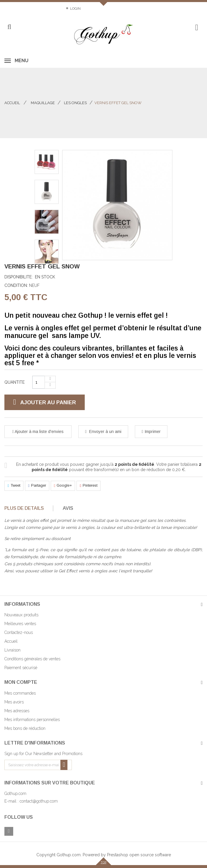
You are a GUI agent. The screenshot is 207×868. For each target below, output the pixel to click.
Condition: (16, 285)
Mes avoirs (14, 702)
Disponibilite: (18, 277)
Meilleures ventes (20, 624)
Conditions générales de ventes (32, 659)
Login (75, 9)
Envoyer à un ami (105, 432)
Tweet (14, 486)
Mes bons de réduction (25, 728)
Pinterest (89, 486)
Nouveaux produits (21, 615)
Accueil (12, 103)
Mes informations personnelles (32, 720)
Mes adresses (17, 711)
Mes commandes (20, 693)
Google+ (63, 486)
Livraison (12, 650)
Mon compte (21, 682)
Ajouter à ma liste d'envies (39, 432)
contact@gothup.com (39, 801)
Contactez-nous (20, 9)
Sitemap (52, 9)
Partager (37, 486)
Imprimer (153, 432)
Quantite (15, 382)
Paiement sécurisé (21, 668)
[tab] (28, 508)
